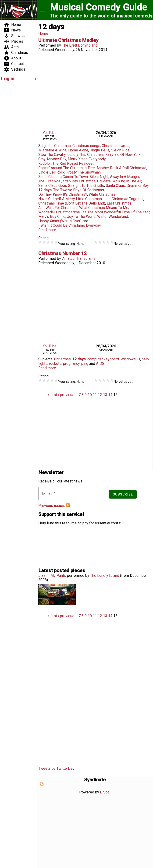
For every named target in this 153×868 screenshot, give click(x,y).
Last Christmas (119, 203)
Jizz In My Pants (52, 576)
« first (52, 395)
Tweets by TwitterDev (56, 768)
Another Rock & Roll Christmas (121, 168)
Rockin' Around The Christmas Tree (67, 168)
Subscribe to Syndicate (42, 784)
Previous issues (52, 506)
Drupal (105, 792)
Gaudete (104, 181)
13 (105, 395)
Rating (43, 238)
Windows (128, 359)
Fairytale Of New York (123, 155)
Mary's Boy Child (52, 217)
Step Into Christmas (79, 181)
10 (90, 395)
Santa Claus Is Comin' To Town (63, 177)
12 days (45, 190)
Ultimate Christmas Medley (68, 40)
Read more (47, 230)
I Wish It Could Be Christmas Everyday (70, 225)
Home (43, 33)
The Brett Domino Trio (80, 45)
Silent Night (99, 177)
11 (95, 395)
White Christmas (102, 194)
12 (100, 395)
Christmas (62, 146)
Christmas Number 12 (62, 253)
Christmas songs (86, 146)
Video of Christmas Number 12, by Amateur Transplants (95, 303)
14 (110, 395)
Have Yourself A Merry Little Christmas (70, 199)
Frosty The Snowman (84, 172)
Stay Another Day (52, 159)
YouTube (50, 133)
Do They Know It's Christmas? (63, 194)
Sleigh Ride (120, 150)
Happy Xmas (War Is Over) (60, 221)
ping (85, 364)
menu (43, 10)
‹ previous (66, 395)
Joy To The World (81, 217)
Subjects (45, 146)
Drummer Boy (138, 186)
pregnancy (71, 364)
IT (139, 359)
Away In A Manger (125, 177)
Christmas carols (116, 146)
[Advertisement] (15, 155)
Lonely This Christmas (85, 155)
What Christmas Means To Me (104, 208)
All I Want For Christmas (58, 208)
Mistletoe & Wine (52, 150)
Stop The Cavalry (52, 155)
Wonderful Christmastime (59, 212)
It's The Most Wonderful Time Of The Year (116, 212)
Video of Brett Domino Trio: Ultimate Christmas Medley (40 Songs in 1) (95, 90)
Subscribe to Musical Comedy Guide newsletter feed (68, 505)
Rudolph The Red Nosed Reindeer (66, 163)
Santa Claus (115, 186)
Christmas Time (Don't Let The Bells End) (72, 203)
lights (43, 364)
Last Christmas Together (123, 199)
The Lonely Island (105, 576)
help (145, 359)
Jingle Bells (100, 150)
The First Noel (50, 181)
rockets (55, 364)
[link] (18, 79)
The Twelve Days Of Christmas (79, 190)
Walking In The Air (127, 181)
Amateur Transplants (79, 258)
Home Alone (78, 150)
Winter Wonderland (113, 217)
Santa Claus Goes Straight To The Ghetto (71, 186)
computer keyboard (103, 359)
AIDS (100, 364)
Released (46, 50)
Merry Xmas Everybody (87, 159)
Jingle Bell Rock (52, 172)
